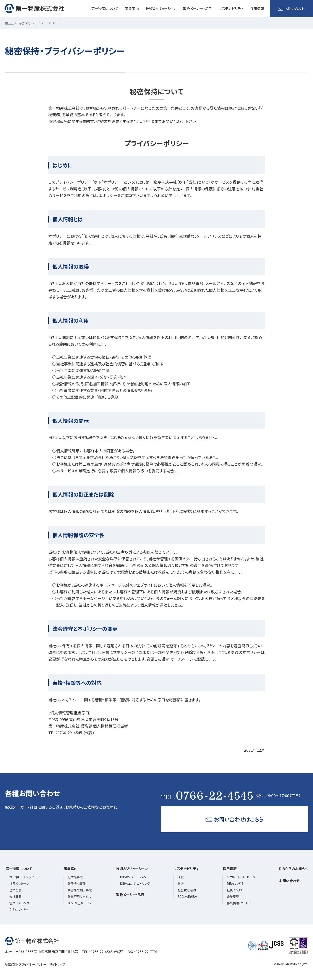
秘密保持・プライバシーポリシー (26, 964)
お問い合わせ (291, 9)
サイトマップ (57, 964)
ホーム (9, 23)
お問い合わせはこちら (235, 819)
